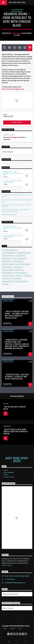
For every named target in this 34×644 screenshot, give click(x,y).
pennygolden (16, 33)
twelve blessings (21, 281)
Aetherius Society (9, 253)
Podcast (13, 629)
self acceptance (8, 276)
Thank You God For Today (9, 215)
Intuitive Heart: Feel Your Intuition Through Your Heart (17, 201)
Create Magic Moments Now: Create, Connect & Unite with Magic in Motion (16, 211)
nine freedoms (8, 270)
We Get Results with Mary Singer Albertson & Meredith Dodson (16, 432)
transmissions (8, 281)
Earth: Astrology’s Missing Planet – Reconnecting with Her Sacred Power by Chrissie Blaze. (17, 315)
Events (6, 475)
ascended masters (24, 253)
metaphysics (18, 267)
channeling (21, 256)
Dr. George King (20, 259)
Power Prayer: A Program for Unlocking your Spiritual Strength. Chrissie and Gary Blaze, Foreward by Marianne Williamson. (17, 344)
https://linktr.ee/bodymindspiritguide (17, 576)
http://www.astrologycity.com (13, 89)
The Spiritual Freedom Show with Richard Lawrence (13, 182)
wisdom (5, 284)
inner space (7, 261)
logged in (16, 137)
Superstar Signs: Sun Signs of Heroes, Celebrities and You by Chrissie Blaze (17, 377)
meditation (26, 264)
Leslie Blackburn (9, 264)
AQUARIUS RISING (17, 11)
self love (19, 276)
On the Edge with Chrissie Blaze (15, 408)
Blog (21, 629)
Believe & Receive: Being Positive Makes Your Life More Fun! (16, 206)
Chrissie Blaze (8, 259)
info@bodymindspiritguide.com (15, 583)
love (18, 264)
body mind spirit (8, 256)
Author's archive (17, 122)
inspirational (18, 261)
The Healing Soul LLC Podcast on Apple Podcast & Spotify (16, 196)
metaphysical (7, 267)
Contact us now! (9, 477)
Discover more (7, 565)
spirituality (7, 279)
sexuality (28, 276)
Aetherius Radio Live (10, 250)
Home (6, 470)
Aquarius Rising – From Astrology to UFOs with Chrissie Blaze (13, 173)
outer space (19, 270)
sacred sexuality (21, 273)
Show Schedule (9, 472)
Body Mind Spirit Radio (17, 2)
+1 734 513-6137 (10, 579)
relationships (8, 273)
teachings (17, 279)
